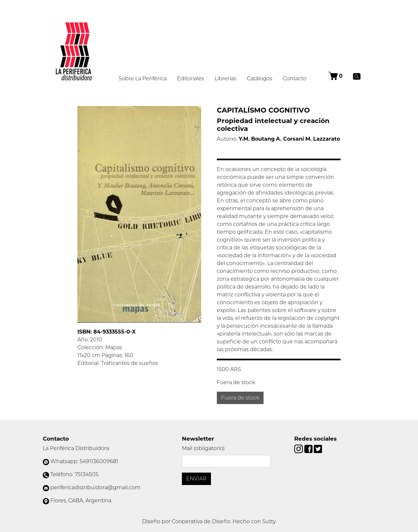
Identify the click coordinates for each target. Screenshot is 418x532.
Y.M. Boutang (257, 139)
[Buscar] (357, 76)
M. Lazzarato (323, 139)
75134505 (87, 474)
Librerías (225, 78)
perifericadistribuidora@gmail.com (95, 487)
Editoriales (191, 78)
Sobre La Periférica (143, 78)
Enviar (196, 479)
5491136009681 (99, 461)
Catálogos (260, 78)
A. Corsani (290, 139)
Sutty (269, 521)
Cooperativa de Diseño (201, 521)
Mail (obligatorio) (203, 448)
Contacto (295, 78)
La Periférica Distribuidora (76, 448)
